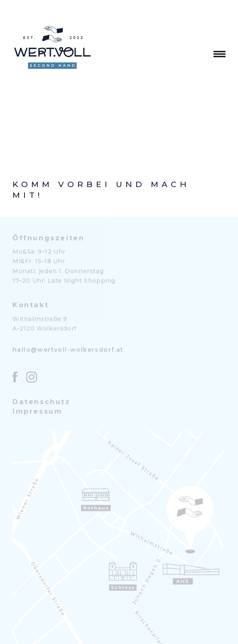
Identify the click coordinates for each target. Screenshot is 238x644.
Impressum (37, 411)
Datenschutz (42, 402)
